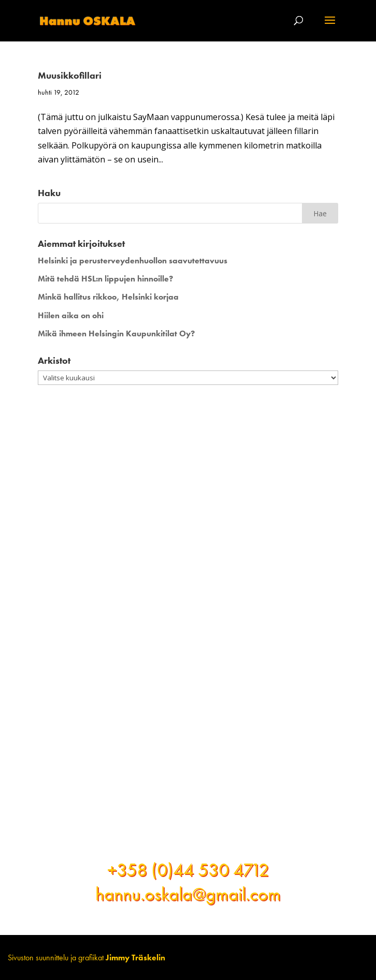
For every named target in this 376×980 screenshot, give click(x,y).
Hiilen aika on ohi (71, 315)
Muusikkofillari (70, 75)
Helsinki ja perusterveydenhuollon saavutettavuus (133, 261)
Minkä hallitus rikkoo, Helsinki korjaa (108, 297)
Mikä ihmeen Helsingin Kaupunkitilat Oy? (116, 333)
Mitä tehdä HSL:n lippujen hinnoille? (105, 279)
